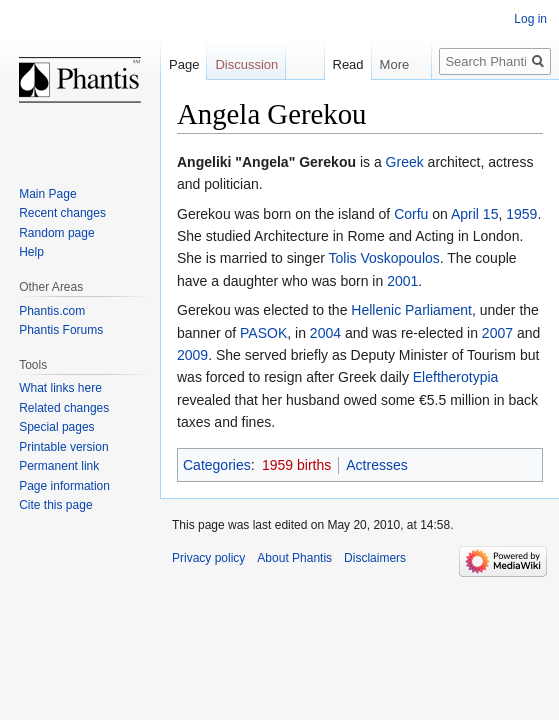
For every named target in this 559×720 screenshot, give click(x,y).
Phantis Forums (61, 330)
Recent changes (62, 213)
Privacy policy (208, 558)
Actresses (376, 465)
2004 (325, 333)
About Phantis (294, 558)
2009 (192, 355)
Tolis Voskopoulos (383, 258)
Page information (64, 486)
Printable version (63, 447)
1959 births (296, 465)
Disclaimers (375, 558)
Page (184, 64)
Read (338, 64)
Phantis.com (52, 311)
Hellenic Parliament (411, 310)
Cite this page (55, 505)
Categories (217, 465)
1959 (521, 214)
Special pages (56, 427)
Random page (56, 233)
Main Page (47, 194)
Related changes (64, 408)
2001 (402, 281)
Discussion (246, 64)
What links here (60, 388)
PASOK (263, 333)
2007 (497, 333)
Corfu (411, 214)
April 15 (474, 214)
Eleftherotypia (456, 377)
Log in (530, 19)
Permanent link (59, 466)
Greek (405, 162)
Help (31, 252)
